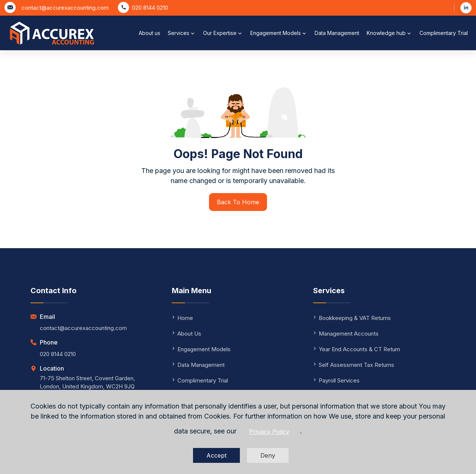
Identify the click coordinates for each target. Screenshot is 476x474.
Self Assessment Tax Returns (354, 365)
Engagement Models (279, 33)
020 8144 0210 (150, 8)
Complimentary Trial (444, 33)
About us (149, 33)
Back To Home (238, 202)
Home (182, 318)
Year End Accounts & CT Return (357, 349)
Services (182, 33)
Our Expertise (223, 33)
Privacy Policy (269, 432)
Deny (268, 455)
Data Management (337, 33)
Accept (216, 455)
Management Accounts (346, 334)
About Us (186, 334)
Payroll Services (336, 380)
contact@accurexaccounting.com (65, 8)
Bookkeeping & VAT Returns (352, 318)
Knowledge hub (389, 33)
